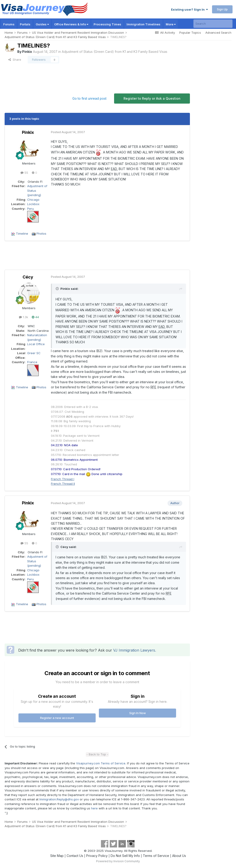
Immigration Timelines (143, 24)
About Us (179, 856)
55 (24, 173)
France (32, 362)
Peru (31, 209)
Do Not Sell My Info (125, 856)
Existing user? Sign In (189, 9)
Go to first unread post (89, 98)
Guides (42, 24)
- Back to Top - (97, 754)
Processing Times (107, 24)
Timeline (22, 233)
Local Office (36, 344)
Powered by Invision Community (118, 861)
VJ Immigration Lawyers (134, 650)
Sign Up (222, 9)
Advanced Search (218, 33)
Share (15, 60)
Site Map (57, 856)
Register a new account (57, 718)
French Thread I (63, 479)
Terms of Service (156, 856)
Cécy (28, 277)
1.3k (24, 317)
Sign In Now (138, 713)
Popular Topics (190, 33)
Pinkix (27, 52)
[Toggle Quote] (58, 289)
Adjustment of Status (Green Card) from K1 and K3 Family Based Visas (115, 52)
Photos (41, 233)
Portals (25, 24)
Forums (9, 24)
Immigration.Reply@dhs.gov (59, 799)
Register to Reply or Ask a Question (152, 98)
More (171, 24)
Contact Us (75, 856)
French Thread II (63, 484)
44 (35, 317)
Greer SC (34, 353)
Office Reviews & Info (71, 24)
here (94, 808)
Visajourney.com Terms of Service (101, 763)
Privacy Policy (97, 856)
